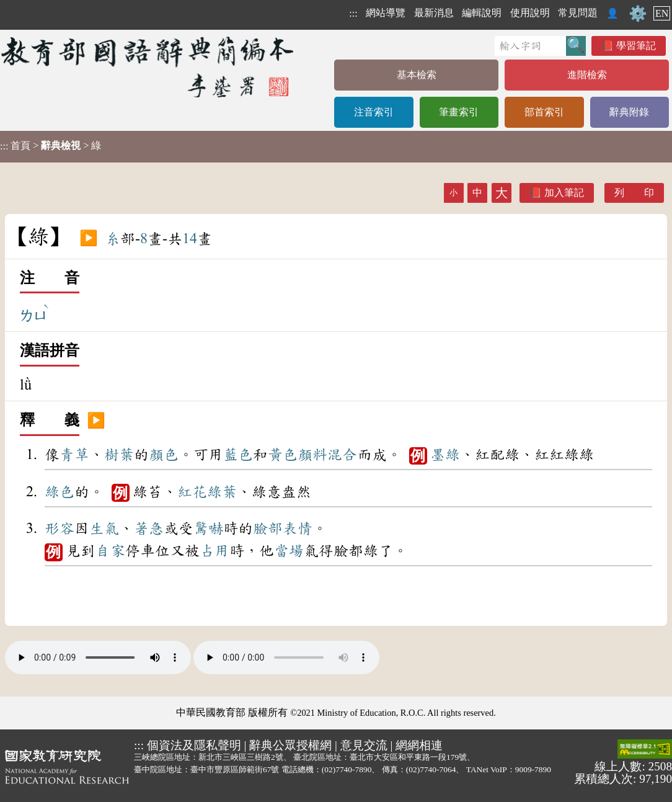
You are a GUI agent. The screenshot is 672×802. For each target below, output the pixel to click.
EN (662, 13)
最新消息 (434, 13)
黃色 (283, 455)
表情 (298, 528)
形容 (60, 528)
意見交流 (364, 745)
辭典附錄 (629, 112)
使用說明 (530, 13)
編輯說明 (482, 13)
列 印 (634, 193)
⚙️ (638, 14)
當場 (289, 551)
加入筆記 (564, 193)
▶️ (89, 239)
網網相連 (419, 745)
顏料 (312, 455)
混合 (342, 455)
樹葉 (119, 455)
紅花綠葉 (207, 492)
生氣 (104, 528)
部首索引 (544, 112)
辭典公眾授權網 (290, 745)
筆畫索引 (459, 112)
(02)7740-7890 (347, 769)
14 (190, 239)
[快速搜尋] (530, 46)
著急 (149, 528)
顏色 (164, 455)
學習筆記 (636, 46)
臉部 (268, 528)
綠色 (60, 492)
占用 (214, 551)
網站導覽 (386, 13)
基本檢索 (417, 75)
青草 (74, 455)
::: (353, 13)
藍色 (238, 455)
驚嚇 (208, 528)
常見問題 (578, 13)
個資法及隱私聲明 (194, 745)
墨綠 (445, 455)
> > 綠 (51, 146)
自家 (110, 551)
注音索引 (374, 112)
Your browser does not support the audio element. (98, 657)
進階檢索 (587, 75)
